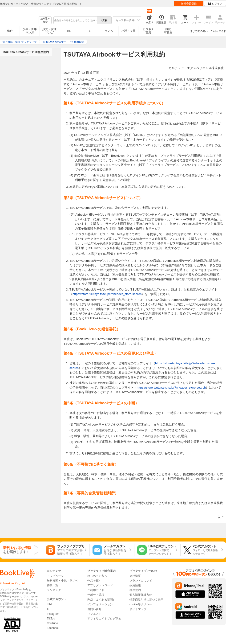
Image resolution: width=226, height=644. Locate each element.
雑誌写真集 (168, 31)
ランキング (54, 590)
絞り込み (45, 20)
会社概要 (135, 576)
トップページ (55, 576)
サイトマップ (138, 609)
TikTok (51, 619)
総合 (10, 31)
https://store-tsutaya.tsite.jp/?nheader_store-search (107, 294)
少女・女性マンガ (49, 31)
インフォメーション (100, 604)
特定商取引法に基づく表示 (146, 600)
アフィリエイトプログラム (104, 619)
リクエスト (94, 614)
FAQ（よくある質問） (101, 600)
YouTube (52, 623)
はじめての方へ (199, 31)
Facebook (53, 628)
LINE (50, 604)
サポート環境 (96, 595)
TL (89, 31)
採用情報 (135, 585)
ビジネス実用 (148, 31)
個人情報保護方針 (141, 595)
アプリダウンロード (100, 585)
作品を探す (94, 581)
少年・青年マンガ (30, 31)
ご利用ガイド (218, 31)
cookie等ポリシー (141, 604)
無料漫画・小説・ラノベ (62, 581)
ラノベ (109, 31)
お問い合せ (94, 609)
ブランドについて (141, 581)
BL (69, 31)
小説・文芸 (129, 31)
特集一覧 (52, 585)
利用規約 (135, 590)
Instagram (53, 614)
